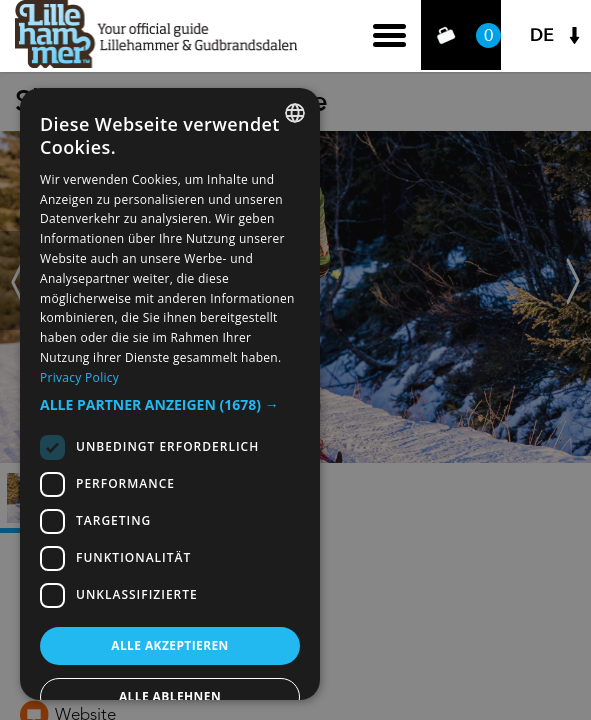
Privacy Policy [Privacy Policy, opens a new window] (79, 377)
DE (541, 35)
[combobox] (295, 113)
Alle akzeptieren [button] (170, 645)
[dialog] (170, 394)
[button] (170, 405)
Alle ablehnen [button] (170, 696)
